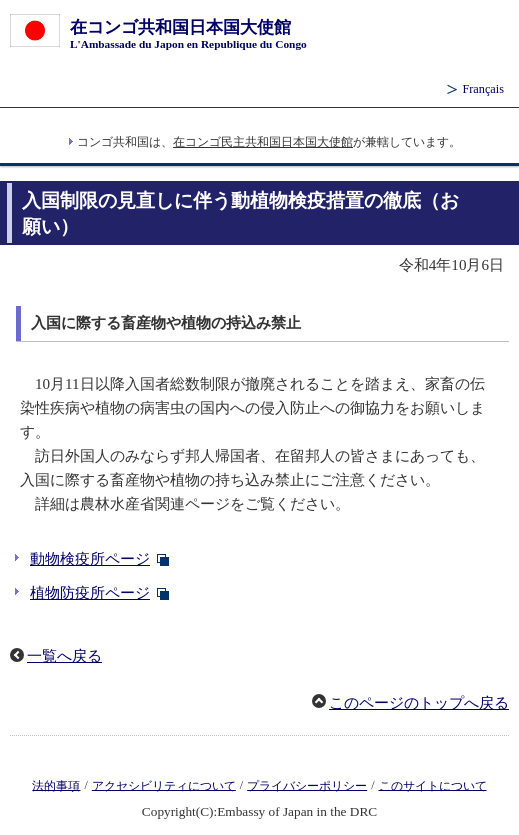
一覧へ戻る (64, 656)
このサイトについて (433, 785)
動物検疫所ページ (90, 559)
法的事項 (56, 785)
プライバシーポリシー (307, 785)
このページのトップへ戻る (419, 703)
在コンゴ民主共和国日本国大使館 (263, 142)
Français (483, 89)
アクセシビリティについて (164, 785)
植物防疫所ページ (90, 593)
